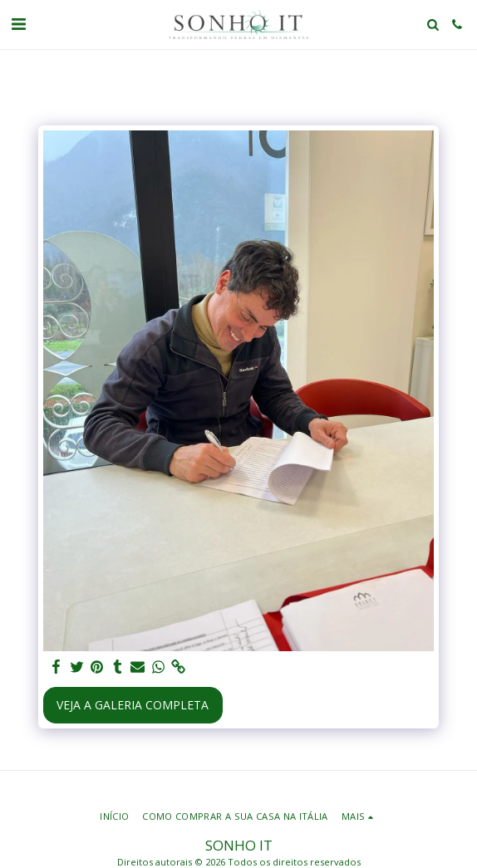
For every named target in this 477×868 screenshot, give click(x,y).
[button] (18, 24)
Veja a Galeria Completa (133, 705)
